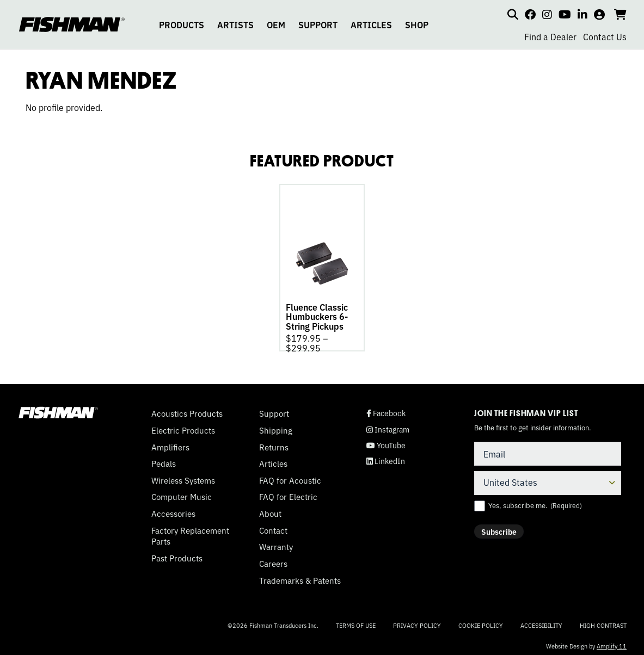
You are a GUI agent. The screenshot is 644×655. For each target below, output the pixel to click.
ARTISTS (235, 24)
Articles (273, 460)
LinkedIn (386, 458)
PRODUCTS (182, 24)
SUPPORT (318, 24)
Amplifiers (170, 444)
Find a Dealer (550, 36)
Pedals (164, 460)
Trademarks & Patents (300, 577)
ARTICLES (371, 24)
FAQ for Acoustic (290, 477)
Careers (273, 560)
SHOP (417, 24)
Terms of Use (356, 622)
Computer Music (182, 493)
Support (274, 410)
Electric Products (183, 427)
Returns (274, 444)
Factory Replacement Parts (190, 533)
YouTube (386, 442)
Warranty (276, 543)
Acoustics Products (187, 410)
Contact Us (605, 36)
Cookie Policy (481, 622)
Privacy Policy (417, 622)
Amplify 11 (612, 642)
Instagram (388, 426)
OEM (276, 24)
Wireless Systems (183, 477)
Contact (273, 527)
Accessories (173, 510)
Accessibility (541, 622)
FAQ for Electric (288, 493)
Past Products (177, 555)
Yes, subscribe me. (535, 502)
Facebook (386, 410)
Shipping (276, 427)
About (270, 510)
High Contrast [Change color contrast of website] (603, 622)
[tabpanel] (322, 266)
